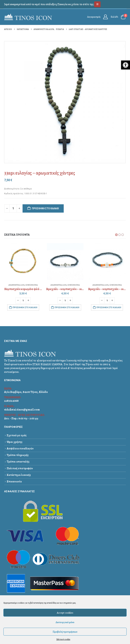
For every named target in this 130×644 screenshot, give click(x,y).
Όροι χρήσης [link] (15, 442)
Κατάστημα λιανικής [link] (19, 475)
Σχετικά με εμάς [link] (17, 435)
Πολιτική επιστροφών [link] (20, 468)
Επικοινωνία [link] (14, 481)
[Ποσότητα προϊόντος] (13, 208)
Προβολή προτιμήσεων (65, 632)
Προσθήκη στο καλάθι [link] (25, 307)
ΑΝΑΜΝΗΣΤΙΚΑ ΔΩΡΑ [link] (17, 285)
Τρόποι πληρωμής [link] (18, 455)
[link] (126, 65)
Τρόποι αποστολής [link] (18, 462)
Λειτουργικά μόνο (65, 622)
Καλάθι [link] (114, 17)
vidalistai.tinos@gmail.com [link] (22, 410)
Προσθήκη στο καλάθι (45, 208)
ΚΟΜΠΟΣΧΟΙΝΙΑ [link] (32, 285)
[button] (116, 235)
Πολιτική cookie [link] (63, 639)
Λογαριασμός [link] (94, 17)
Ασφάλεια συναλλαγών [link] (20, 448)
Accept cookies (65, 613)
